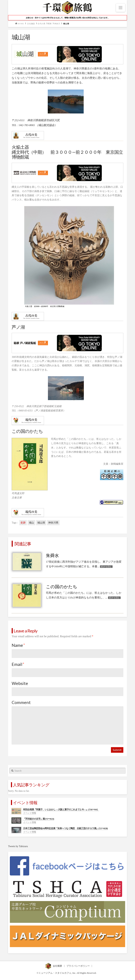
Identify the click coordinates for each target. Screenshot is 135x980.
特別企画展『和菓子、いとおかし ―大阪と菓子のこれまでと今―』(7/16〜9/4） (61, 809)
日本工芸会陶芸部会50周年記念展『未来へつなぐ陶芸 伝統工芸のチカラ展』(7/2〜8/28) (65, 828)
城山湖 (41, 523)
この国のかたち (62, 587)
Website (20, 683)
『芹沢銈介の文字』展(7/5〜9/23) (39, 819)
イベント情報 (30, 813)
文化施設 (31, 24)
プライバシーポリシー (78, 966)
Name (18, 645)
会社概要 (58, 966)
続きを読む (106, 567)
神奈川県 (53, 523)
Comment (21, 702)
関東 (50, 24)
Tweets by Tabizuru (18, 846)
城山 (31, 523)
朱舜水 (52, 556)
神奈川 (57, 24)
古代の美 (41, 24)
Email (18, 664)
